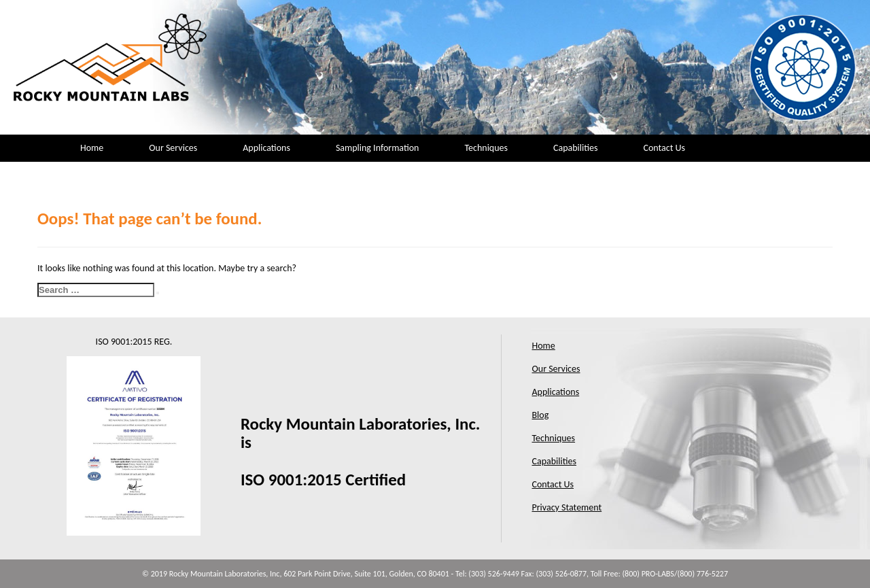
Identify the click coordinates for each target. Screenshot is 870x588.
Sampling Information (378, 148)
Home (92, 148)
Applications (266, 148)
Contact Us (664, 148)
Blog (541, 415)
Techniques (486, 148)
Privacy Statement (567, 507)
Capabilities (575, 148)
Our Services (173, 148)
